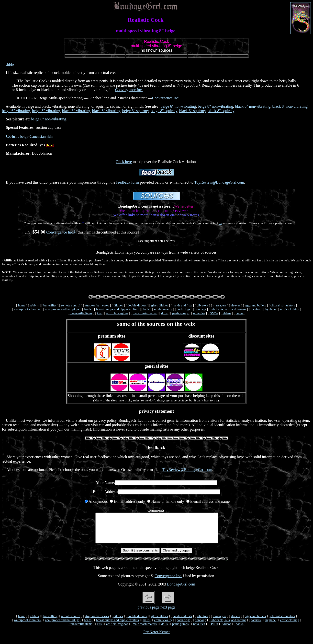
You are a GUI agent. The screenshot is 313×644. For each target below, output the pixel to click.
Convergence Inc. (129, 90)
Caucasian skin (41, 136)
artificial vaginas (117, 313)
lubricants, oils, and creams (228, 309)
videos (227, 313)
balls (146, 309)
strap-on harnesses (97, 305)
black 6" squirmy (193, 111)
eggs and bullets (255, 305)
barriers (256, 309)
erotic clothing (290, 309)
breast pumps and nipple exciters (117, 309)
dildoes (118, 305)
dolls (164, 313)
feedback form (128, 182)
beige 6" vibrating (16, 111)
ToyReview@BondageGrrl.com (219, 182)
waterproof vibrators (27, 309)
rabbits (34, 305)
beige (24, 136)
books (240, 313)
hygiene (270, 309)
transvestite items (81, 313)
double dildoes (137, 305)
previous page (148, 613)
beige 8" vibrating (46, 111)
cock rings (184, 309)
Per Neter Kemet (156, 638)
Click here (124, 162)
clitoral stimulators (283, 305)
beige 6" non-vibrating (178, 106)
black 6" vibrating (76, 111)
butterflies (50, 305)
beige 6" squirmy (136, 111)
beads (88, 309)
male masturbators (145, 313)
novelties (199, 313)
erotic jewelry (163, 309)
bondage (200, 309)
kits (99, 313)
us (220, 223)
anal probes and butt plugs (62, 309)
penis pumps (180, 313)
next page (168, 613)
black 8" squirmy (221, 111)
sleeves (236, 305)
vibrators (202, 305)
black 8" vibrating (106, 111)
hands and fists (182, 305)
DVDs (214, 313)
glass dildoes (160, 305)
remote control (71, 305)
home (22, 305)
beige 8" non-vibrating (215, 106)
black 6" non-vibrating (253, 106)
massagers (219, 305)
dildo (10, 64)
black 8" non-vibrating (290, 106)
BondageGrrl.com (181, 590)
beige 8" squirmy (164, 111)
